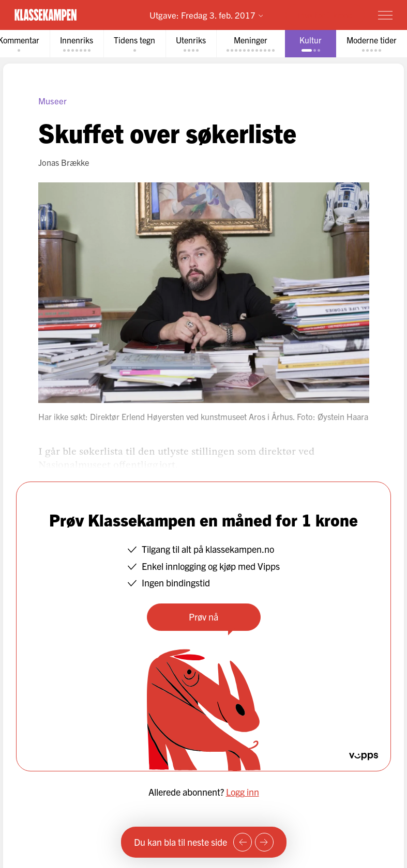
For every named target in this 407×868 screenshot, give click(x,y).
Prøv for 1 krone (325, 15)
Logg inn (243, 792)
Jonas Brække (64, 162)
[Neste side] (264, 842)
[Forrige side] (243, 842)
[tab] (77, 44)
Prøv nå (203, 617)
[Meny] (385, 15)
